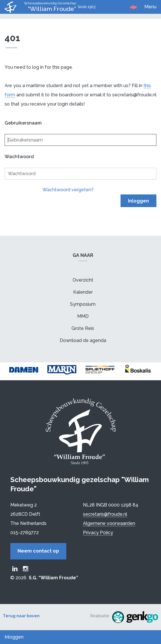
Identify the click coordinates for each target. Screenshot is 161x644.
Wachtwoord (19, 157)
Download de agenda (83, 340)
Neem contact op (38, 551)
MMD (83, 316)
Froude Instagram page (26, 569)
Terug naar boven (21, 616)
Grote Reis (83, 328)
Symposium (83, 304)
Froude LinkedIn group (15, 569)
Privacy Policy (98, 533)
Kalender (83, 292)
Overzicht (83, 280)
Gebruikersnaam (23, 123)
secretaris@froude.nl (105, 514)
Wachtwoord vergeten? (68, 190)
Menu (150, 7)
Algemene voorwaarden (109, 523)
